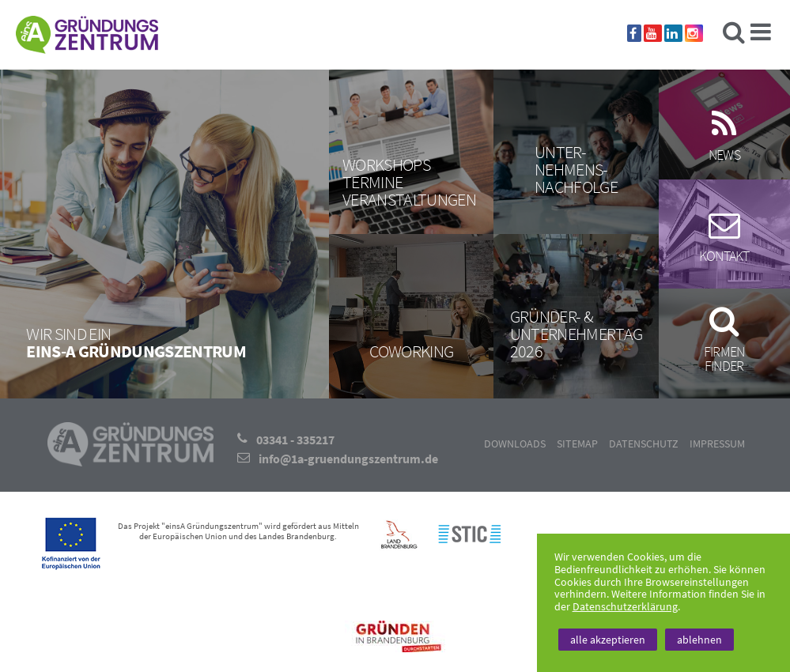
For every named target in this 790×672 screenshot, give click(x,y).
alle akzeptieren (608, 640)
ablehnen (699, 640)
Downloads (515, 444)
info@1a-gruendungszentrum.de (348, 459)
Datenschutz (644, 444)
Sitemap (577, 444)
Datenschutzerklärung (625, 606)
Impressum (717, 444)
